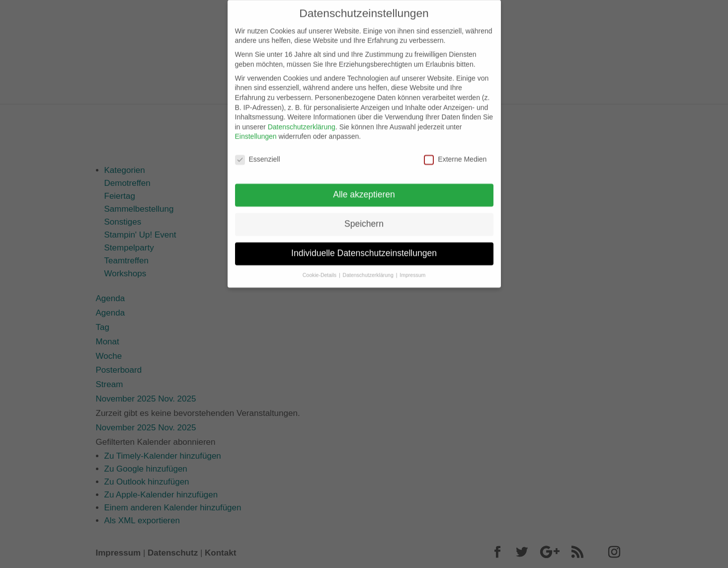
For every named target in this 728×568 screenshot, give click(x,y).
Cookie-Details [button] (320, 268)
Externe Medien (455, 153)
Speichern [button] (364, 217)
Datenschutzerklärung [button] (369, 268)
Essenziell (258, 153)
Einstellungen (256, 130)
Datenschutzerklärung (302, 120)
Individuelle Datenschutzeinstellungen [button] (364, 246)
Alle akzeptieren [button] (364, 188)
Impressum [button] (412, 268)
